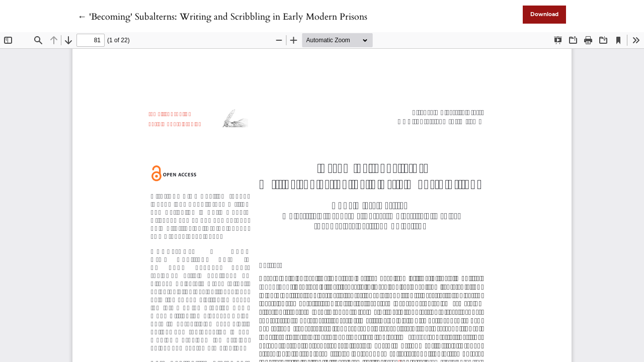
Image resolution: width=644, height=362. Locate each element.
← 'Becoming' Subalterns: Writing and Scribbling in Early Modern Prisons (222, 17)
